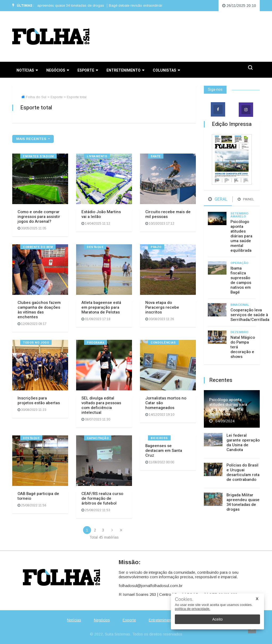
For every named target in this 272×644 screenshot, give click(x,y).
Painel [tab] (246, 199)
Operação (239, 263)
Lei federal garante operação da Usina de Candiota (243, 443)
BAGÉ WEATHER (179, 36)
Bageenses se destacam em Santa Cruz (164, 451)
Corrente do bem (38, 247)
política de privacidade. (193, 609)
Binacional (240, 305)
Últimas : (23, 5)
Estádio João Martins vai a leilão (101, 214)
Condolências (163, 343)
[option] (64, 6)
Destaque (95, 247)
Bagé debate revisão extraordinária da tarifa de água (155, 5)
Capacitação (98, 438)
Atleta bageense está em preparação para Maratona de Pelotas (101, 307)
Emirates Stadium (38, 156)
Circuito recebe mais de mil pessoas (168, 214)
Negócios (58, 70)
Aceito (218, 619)
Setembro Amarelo (239, 215)
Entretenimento (125, 70)
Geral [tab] (218, 199)
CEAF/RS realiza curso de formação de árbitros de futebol (102, 498)
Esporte (88, 70)
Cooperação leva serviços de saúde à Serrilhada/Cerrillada (250, 315)
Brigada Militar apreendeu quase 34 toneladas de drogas (62, 5)
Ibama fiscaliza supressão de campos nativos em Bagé (241, 280)
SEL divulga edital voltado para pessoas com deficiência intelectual (101, 405)
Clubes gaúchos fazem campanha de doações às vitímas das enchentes (39, 310)
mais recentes (32, 139)
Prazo (156, 247)
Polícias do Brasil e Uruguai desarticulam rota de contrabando (243, 472)
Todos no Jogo (36, 343)
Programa (96, 343)
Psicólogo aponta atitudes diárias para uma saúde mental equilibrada (241, 236)
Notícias (27, 70)
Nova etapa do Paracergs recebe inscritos (162, 307)
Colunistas (166, 70)
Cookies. (184, 599)
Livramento (97, 156)
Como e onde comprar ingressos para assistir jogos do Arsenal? (39, 217)
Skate (156, 156)
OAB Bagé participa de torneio (38, 496)
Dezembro (239, 332)
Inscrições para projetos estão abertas (39, 401)
